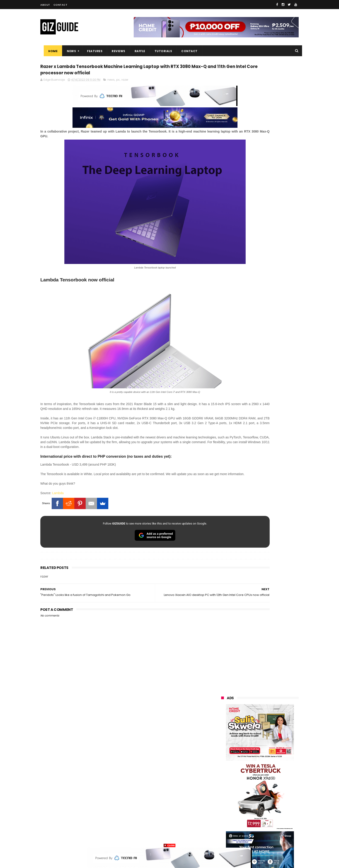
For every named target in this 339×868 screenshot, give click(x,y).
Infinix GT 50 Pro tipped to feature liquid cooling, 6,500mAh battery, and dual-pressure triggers (272, 630)
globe (222, 764)
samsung (254, 739)
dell (266, 814)
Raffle (137, 51)
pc (118, 91)
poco (222, 789)
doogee (257, 806)
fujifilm (247, 789)
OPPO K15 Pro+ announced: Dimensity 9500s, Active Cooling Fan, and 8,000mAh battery (271, 587)
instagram (226, 822)
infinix (247, 764)
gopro (269, 831)
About (45, 5)
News (68, 51)
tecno (273, 772)
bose (267, 839)
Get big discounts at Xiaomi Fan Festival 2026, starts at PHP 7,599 (271, 480)
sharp (271, 789)
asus (273, 755)
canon (246, 797)
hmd (246, 831)
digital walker (228, 806)
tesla (222, 839)
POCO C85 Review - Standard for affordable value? (269, 522)
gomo (276, 822)
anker (253, 822)
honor (250, 755)
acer (222, 780)
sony (249, 772)
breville (245, 839)
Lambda (58, 505)
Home (50, 51)
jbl (246, 814)
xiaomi (248, 747)
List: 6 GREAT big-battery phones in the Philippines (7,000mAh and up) (265, 566)
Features (91, 51)
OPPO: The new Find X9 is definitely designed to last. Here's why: (254, 293)
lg (270, 764)
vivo (274, 747)
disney (223, 831)
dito (244, 780)
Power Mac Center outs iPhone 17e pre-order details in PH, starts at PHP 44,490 (270, 545)
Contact (61, 5)
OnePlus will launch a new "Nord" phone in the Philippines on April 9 (270, 607)
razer (125, 91)
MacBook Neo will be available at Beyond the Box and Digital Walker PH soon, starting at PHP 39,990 (271, 503)
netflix (223, 797)
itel (268, 797)
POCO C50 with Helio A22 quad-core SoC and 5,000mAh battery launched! (272, 436)
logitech (224, 814)
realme (223, 755)
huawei (224, 739)
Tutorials (160, 51)
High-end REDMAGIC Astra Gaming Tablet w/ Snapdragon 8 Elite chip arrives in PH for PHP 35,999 (271, 459)
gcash (267, 780)
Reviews (115, 51)
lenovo (223, 772)
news (111, 91)
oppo (222, 747)
